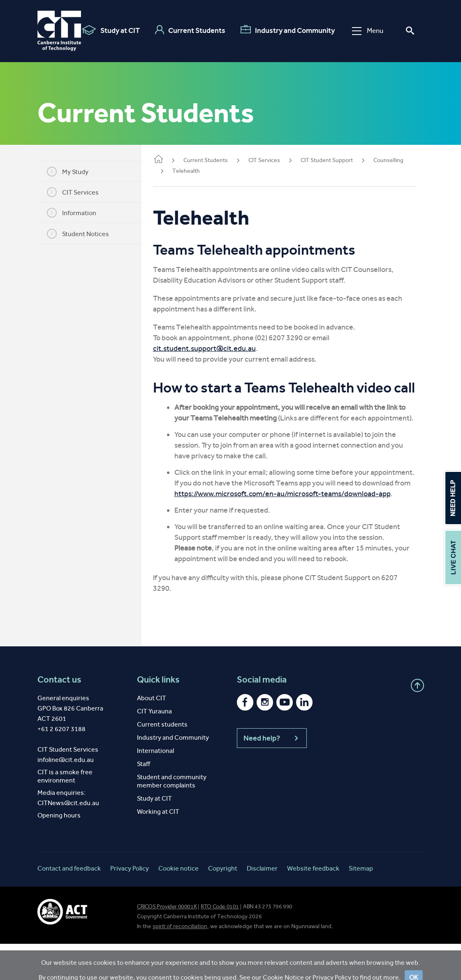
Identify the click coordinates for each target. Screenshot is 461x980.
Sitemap (361, 905)
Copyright (223, 905)
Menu (368, 31)
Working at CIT (158, 848)
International (155, 787)
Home (168, 160)
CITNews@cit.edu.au (68, 839)
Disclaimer (262, 905)
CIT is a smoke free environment (65, 812)
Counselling (398, 160)
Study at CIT (111, 30)
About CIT (152, 734)
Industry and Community (288, 30)
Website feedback (313, 905)
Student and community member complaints (172, 817)
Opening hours (59, 851)
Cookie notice (178, 905)
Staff (144, 800)
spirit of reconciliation (180, 963)
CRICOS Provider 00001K (167, 943)
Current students (162, 761)
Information (76, 213)
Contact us (59, 716)
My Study (73, 172)
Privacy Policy (130, 905)
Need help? (272, 774)
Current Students (190, 30)
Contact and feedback (69, 905)
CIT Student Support (337, 160)
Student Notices (83, 234)
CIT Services (78, 192)
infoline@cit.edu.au (66, 796)
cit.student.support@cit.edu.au (214, 348)
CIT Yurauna (154, 747)
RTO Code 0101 (220, 943)
